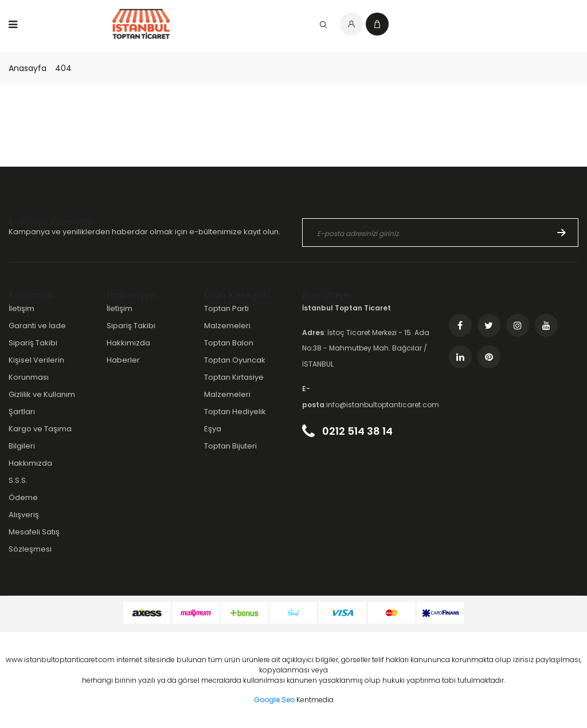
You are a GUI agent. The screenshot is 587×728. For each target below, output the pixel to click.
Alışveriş (24, 515)
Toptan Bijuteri (230, 446)
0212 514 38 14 (347, 431)
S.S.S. (18, 480)
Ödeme (23, 497)
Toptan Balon (229, 343)
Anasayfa (28, 68)
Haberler (123, 360)
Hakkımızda (30, 463)
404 (63, 68)
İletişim (21, 308)
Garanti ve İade (37, 326)
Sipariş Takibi (33, 343)
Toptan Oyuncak (235, 360)
